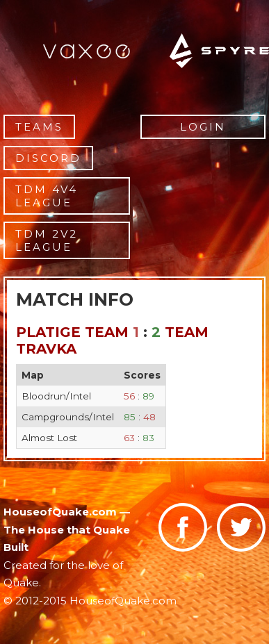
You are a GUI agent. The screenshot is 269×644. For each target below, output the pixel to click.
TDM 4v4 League (47, 196)
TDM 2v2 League (47, 240)
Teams (39, 127)
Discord (48, 158)
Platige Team (72, 332)
